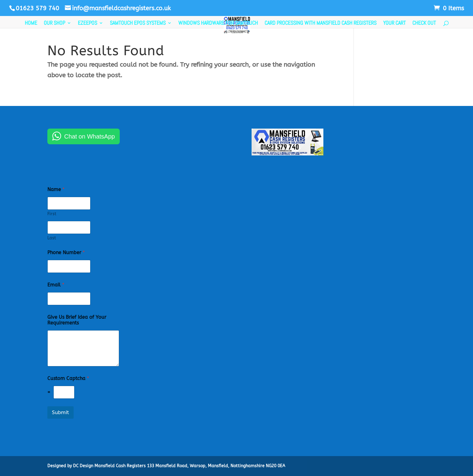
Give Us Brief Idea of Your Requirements (77, 320)
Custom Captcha (68, 378)
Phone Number (66, 252)
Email (56, 285)
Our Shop (54, 24)
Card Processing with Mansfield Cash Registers (321, 24)
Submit (60, 412)
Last (52, 238)
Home (31, 24)
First (52, 214)
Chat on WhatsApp (90, 136)
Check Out (424, 24)
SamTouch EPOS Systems (138, 24)
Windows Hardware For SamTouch (218, 24)
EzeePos (87, 24)
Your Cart (394, 24)
